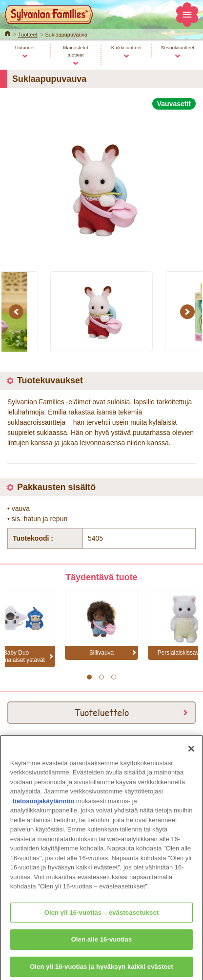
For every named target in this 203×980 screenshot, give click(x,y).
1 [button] (89, 677)
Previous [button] (18, 312)
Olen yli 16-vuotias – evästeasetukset (102, 918)
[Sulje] (191, 754)
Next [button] (189, 312)
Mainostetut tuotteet (75, 51)
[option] (101, 185)
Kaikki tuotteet (126, 47)
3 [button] (113, 677)
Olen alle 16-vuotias (102, 946)
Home (8, 33)
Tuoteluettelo (101, 712)
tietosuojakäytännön (43, 807)
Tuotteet (28, 35)
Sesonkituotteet (178, 47)
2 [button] (101, 677)
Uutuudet (25, 47)
